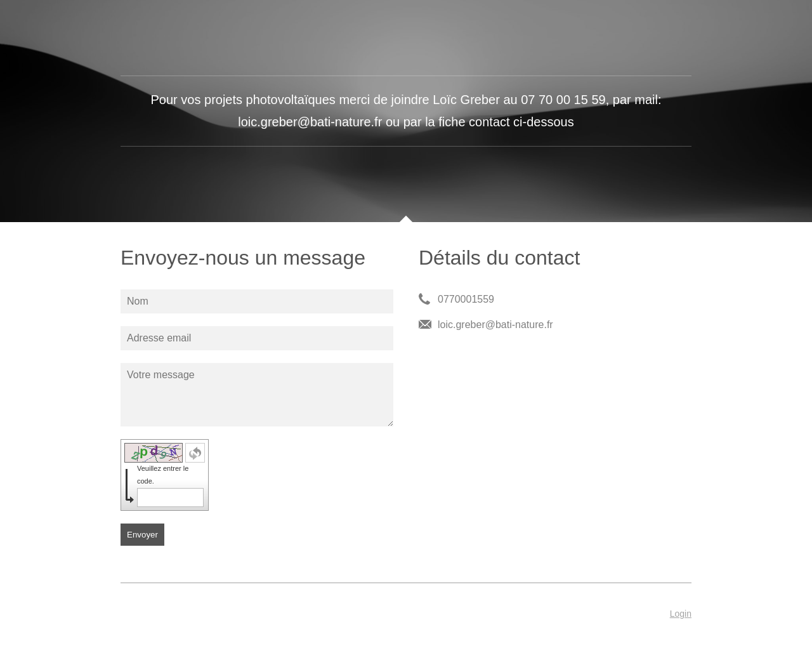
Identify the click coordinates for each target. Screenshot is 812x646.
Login (681, 614)
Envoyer (142, 535)
